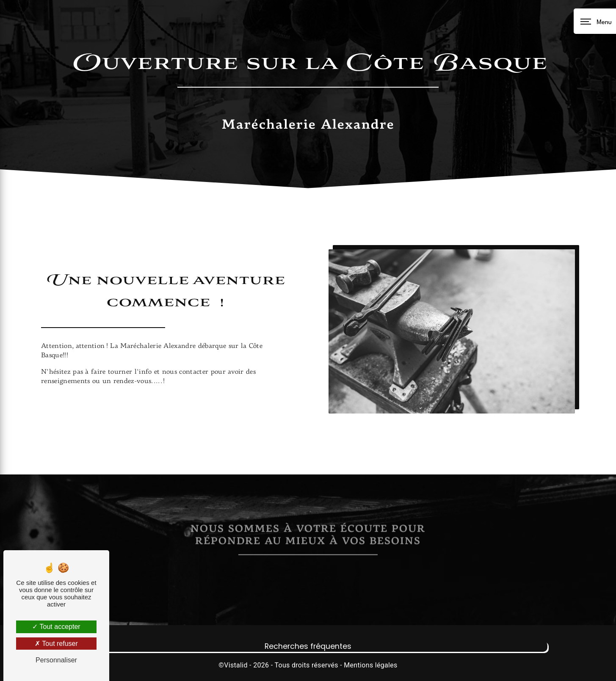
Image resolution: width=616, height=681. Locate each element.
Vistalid (236, 665)
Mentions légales (370, 665)
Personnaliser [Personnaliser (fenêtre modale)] (56, 660)
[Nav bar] (595, 21)
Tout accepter (56, 627)
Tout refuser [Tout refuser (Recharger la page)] (56, 644)
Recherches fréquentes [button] (308, 646)
